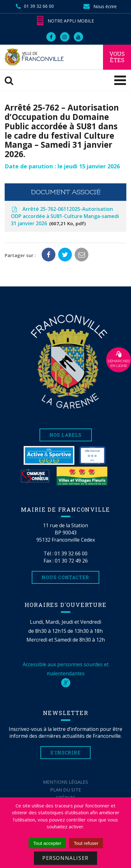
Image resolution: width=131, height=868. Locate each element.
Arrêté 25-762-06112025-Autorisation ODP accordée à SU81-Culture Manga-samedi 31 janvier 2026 (65, 216)
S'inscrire (65, 753)
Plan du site (66, 790)
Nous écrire (100, 6)
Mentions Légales (65, 782)
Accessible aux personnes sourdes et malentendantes (66, 673)
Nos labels (66, 435)
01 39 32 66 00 (71, 553)
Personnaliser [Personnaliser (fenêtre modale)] (65, 858)
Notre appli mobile (65, 21)
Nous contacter (65, 577)
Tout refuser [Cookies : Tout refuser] (86, 843)
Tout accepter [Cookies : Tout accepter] (47, 843)
